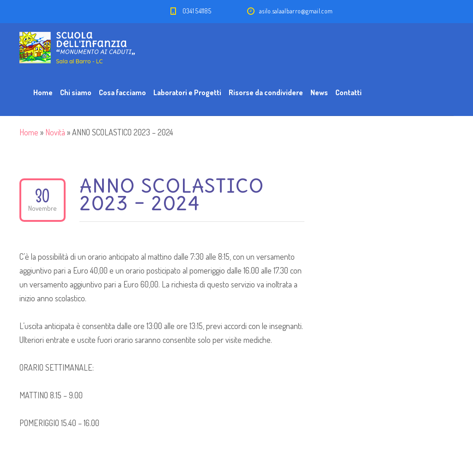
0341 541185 (197, 11)
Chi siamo (76, 92)
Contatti (349, 92)
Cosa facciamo (122, 92)
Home (43, 92)
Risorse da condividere (266, 92)
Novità (55, 132)
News (319, 92)
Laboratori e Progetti (187, 92)
